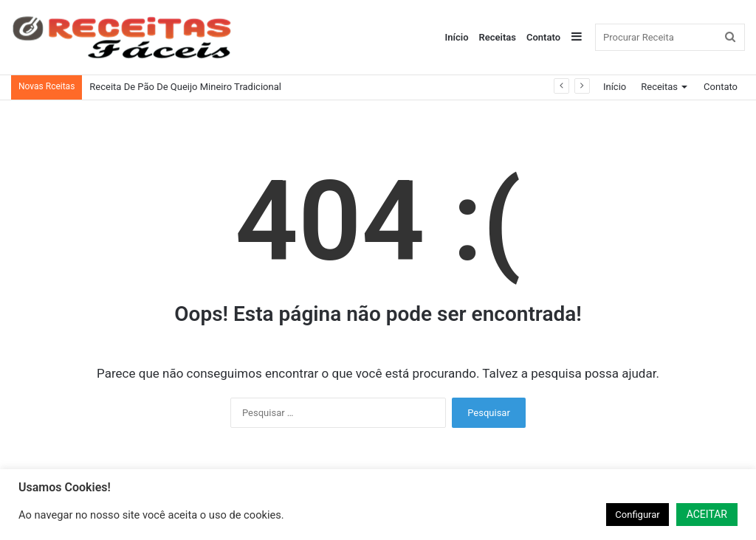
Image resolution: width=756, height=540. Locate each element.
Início (457, 37)
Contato (543, 37)
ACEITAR (707, 514)
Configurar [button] (637, 515)
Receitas (498, 37)
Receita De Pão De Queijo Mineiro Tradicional (185, 87)
